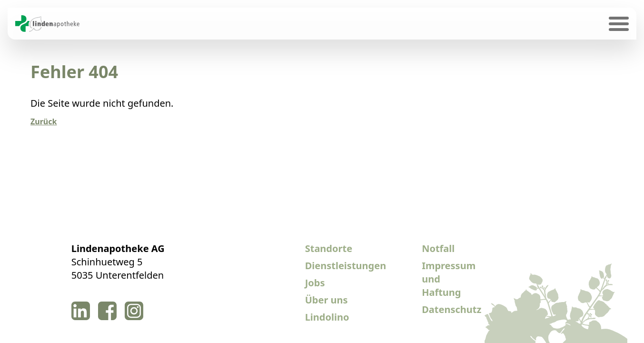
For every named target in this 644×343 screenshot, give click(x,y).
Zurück (44, 121)
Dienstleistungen (333, 266)
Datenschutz (450, 309)
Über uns (327, 300)
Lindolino (327, 317)
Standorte (329, 248)
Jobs (315, 283)
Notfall (438, 248)
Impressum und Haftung (449, 279)
